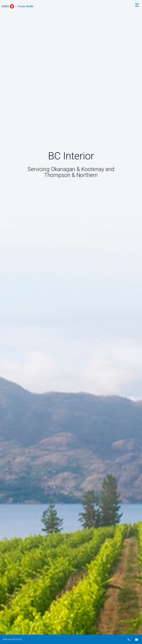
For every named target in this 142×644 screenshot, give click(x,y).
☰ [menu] (137, 5)
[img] (71, 322)
